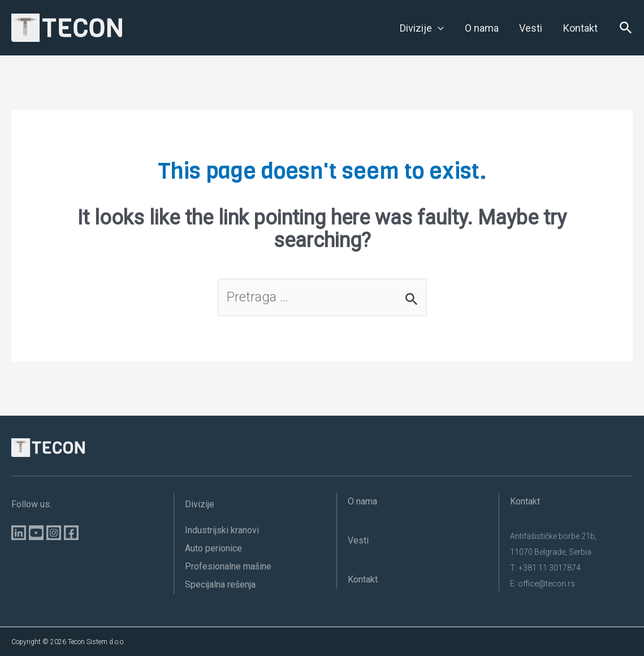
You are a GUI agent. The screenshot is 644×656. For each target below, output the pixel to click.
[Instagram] (54, 533)
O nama (362, 501)
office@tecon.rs (546, 584)
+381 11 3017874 (550, 568)
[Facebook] (71, 533)
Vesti (358, 540)
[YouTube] (36, 533)
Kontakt (363, 579)
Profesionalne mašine (228, 566)
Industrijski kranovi (222, 530)
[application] (440, 28)
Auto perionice (213, 548)
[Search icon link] (626, 31)
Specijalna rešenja (220, 584)
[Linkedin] (19, 533)
